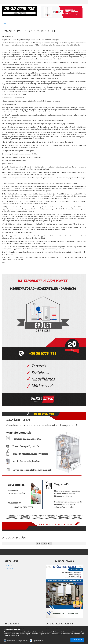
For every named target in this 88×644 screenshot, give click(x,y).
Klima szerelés (10, 569)
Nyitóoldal (9, 566)
